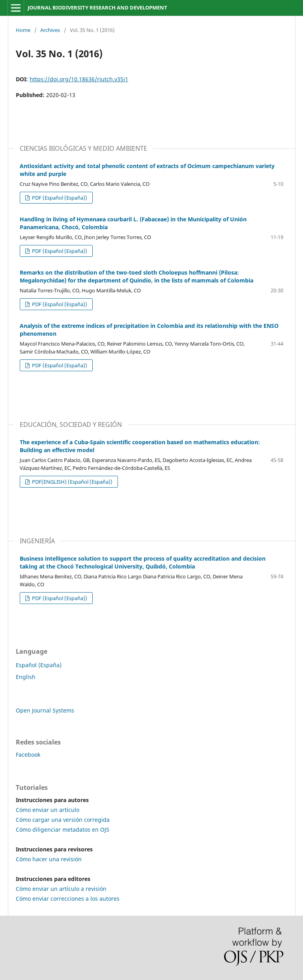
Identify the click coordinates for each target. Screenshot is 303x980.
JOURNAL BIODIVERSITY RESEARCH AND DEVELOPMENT (97, 7)
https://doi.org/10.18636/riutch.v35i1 (79, 79)
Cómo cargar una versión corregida (63, 820)
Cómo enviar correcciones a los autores (68, 899)
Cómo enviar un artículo (48, 810)
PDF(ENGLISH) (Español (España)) (72, 482)
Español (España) (39, 665)
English (26, 677)
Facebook (28, 755)
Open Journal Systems (45, 710)
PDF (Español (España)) (59, 198)
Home (23, 30)
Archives (50, 30)
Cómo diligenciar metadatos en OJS (63, 829)
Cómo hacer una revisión (49, 859)
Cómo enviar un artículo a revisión (61, 889)
